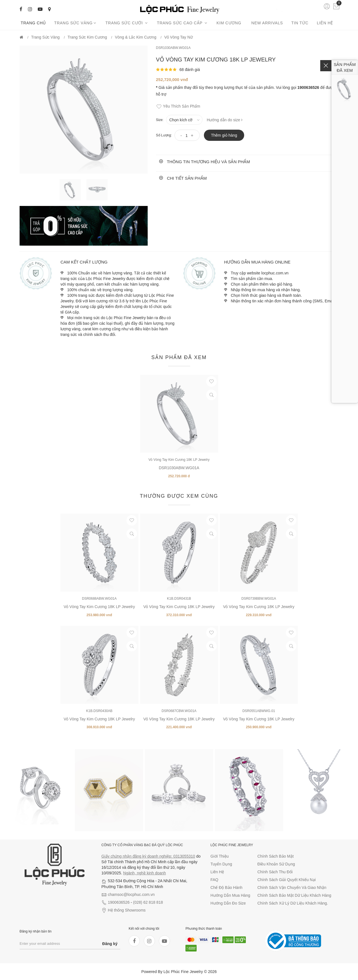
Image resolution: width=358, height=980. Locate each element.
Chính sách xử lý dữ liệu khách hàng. (293, 903)
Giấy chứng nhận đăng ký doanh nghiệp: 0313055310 (148, 856)
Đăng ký (110, 944)
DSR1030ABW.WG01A (173, 48)
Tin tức (300, 23)
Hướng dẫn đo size (228, 903)
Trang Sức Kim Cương (87, 37)
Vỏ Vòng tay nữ (178, 37)
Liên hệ (325, 23)
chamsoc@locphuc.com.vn (131, 894)
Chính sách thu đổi (275, 872)
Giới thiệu (220, 856)
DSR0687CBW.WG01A (179, 711)
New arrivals (267, 23)
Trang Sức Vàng (76, 23)
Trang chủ (33, 23)
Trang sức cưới (127, 23)
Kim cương (230, 23)
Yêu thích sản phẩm (178, 106)
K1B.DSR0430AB (99, 711)
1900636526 (119, 902)
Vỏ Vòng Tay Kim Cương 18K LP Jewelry (179, 460)
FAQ (215, 880)
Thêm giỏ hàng (224, 135)
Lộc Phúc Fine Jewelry (183, 972)
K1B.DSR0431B (179, 599)
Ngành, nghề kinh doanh (144, 873)
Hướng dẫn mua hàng (230, 895)
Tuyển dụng (221, 864)
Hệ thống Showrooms (127, 910)
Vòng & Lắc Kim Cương (136, 37)
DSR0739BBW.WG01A (259, 599)
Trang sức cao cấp (182, 23)
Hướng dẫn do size (225, 120)
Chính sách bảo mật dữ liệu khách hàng (294, 895)
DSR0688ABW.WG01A (99, 599)
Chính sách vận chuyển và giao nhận (292, 888)
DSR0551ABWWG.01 (259, 711)
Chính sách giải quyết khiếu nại (287, 880)
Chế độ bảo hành (227, 888)
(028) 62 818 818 (148, 902)
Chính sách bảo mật (275, 856)
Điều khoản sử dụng (276, 864)
